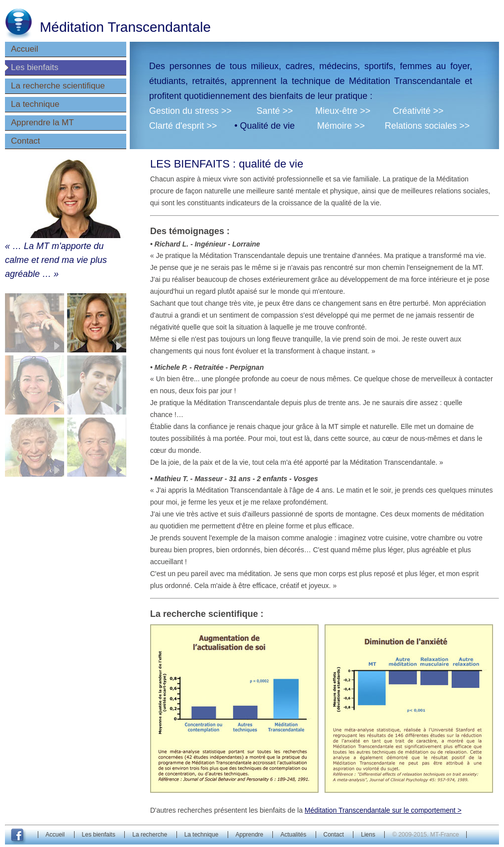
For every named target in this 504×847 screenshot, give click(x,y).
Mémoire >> (341, 126)
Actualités (293, 835)
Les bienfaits (35, 67)
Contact (26, 141)
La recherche (150, 835)
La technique (35, 104)
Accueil (25, 49)
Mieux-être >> (343, 111)
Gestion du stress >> (190, 111)
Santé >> (275, 111)
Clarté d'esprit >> (183, 126)
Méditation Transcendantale (125, 27)
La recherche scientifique (58, 86)
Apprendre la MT (42, 123)
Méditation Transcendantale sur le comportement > (383, 810)
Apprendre (250, 835)
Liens (368, 835)
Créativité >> (418, 111)
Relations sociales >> (427, 126)
